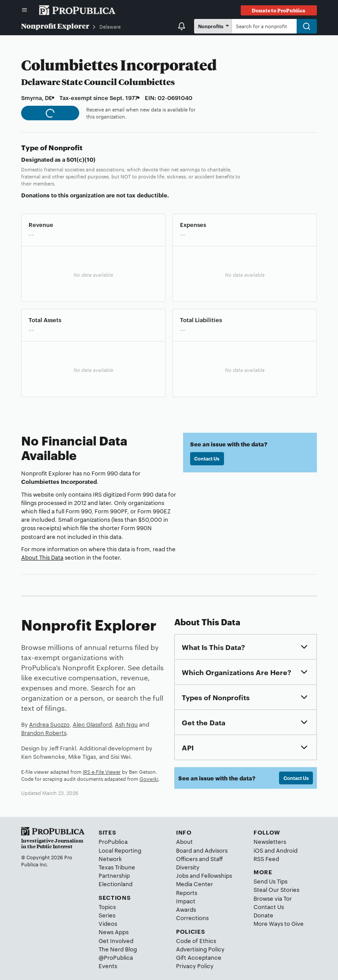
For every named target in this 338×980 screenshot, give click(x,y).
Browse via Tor (273, 898)
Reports (187, 892)
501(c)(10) (81, 159)
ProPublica (113, 841)
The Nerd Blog (118, 949)
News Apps (114, 932)
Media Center (195, 883)
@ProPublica (116, 957)
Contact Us (207, 458)
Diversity (188, 867)
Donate (263, 915)
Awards (186, 909)
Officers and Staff (199, 858)
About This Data (42, 557)
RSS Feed (266, 858)
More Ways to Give (279, 923)
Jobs (182, 875)
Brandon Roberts (44, 732)
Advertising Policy (200, 949)
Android (287, 850)
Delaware (110, 26)
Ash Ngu (126, 724)
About (184, 841)
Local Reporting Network (120, 854)
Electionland (116, 883)
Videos (108, 923)
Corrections (192, 917)
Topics (107, 906)
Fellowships (217, 875)
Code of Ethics (196, 940)
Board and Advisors (202, 850)
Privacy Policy (195, 965)
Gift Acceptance (199, 957)
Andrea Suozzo (49, 724)
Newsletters (270, 841)
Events (108, 965)
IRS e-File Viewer (102, 772)
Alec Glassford (92, 724)
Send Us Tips (270, 881)
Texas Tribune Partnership (117, 871)
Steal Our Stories (276, 889)
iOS (258, 850)
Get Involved (116, 940)
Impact (186, 901)
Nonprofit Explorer (55, 26)
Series (107, 915)
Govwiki (149, 779)
